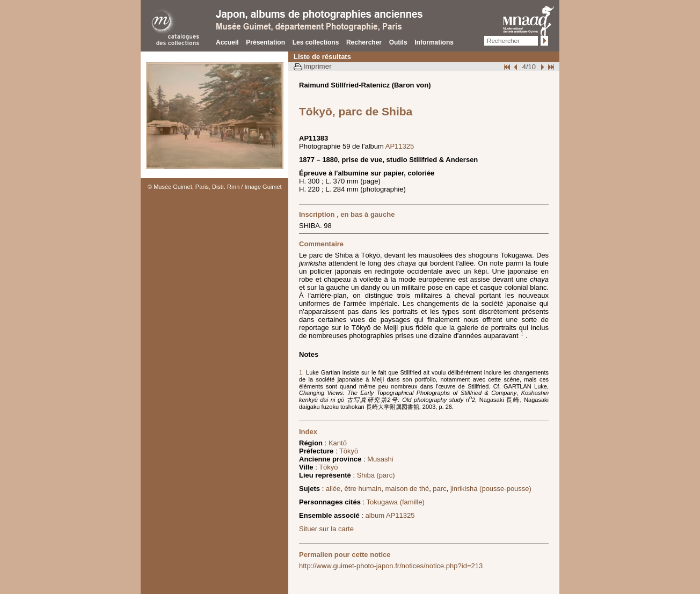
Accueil (227, 42)
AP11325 (400, 146)
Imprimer (318, 66)
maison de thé (407, 489)
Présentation (265, 42)
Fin (550, 67)
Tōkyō (349, 451)
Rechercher (364, 42)
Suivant (541, 67)
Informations (434, 42)
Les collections (316, 42)
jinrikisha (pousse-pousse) (491, 489)
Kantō (338, 443)
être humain (363, 489)
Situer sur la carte (326, 529)
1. (302, 372)
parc (439, 489)
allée (333, 489)
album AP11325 (390, 515)
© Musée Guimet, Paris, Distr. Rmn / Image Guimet (215, 187)
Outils (398, 42)
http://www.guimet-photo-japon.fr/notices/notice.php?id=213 (391, 566)
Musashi (380, 459)
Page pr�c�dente (517, 67)
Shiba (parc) (376, 475)
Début (508, 67)
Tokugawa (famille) (396, 502)
